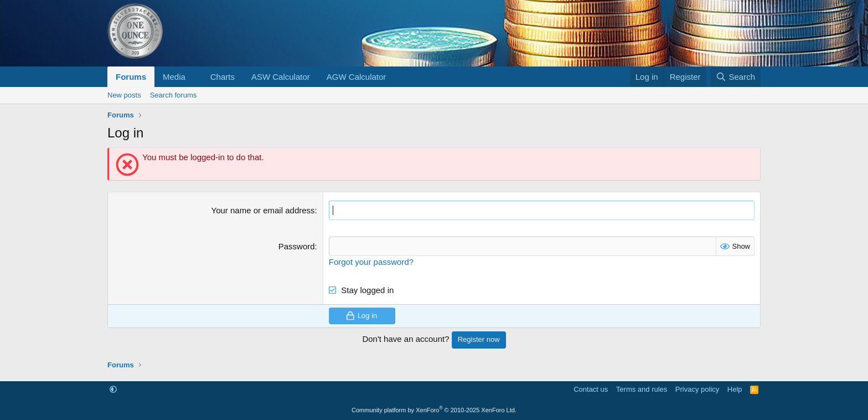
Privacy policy (697, 389)
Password (297, 246)
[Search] (735, 77)
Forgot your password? (371, 262)
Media (174, 77)
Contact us (591, 389)
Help (735, 389)
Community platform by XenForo (434, 410)
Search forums (174, 95)
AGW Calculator (356, 77)
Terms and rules (642, 389)
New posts (124, 95)
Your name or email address (263, 210)
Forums (131, 77)
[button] (194, 77)
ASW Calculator (281, 77)
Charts (223, 77)
